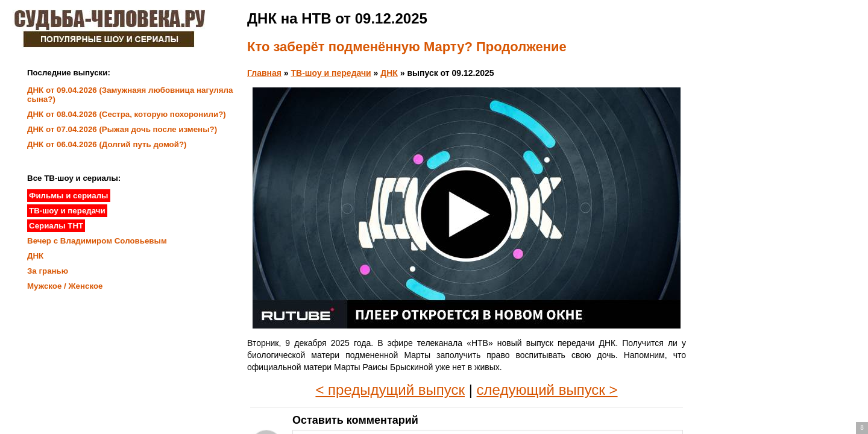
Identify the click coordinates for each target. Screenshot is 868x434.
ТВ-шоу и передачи (331, 73)
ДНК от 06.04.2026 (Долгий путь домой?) (107, 144)
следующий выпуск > (547, 390)
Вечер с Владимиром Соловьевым (97, 241)
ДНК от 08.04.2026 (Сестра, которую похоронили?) (127, 114)
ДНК (389, 73)
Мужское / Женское (65, 286)
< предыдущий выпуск (390, 390)
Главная (264, 73)
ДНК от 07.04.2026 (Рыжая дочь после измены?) (122, 129)
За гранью (48, 271)
